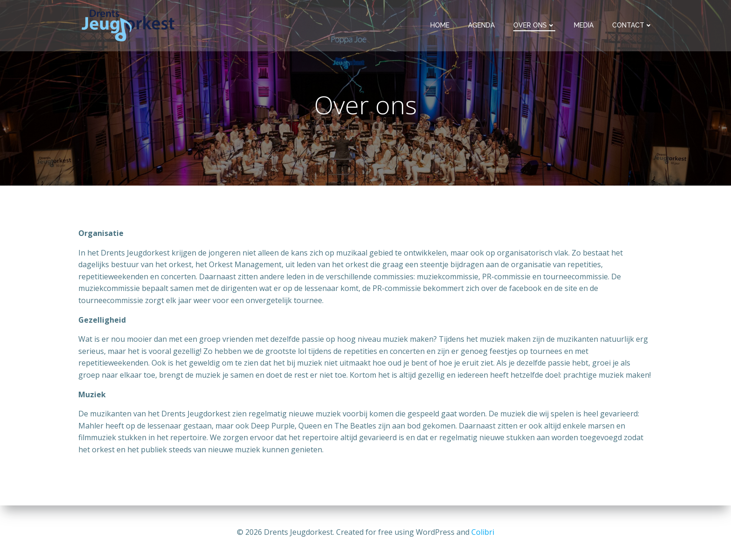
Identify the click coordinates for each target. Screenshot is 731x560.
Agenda (481, 25)
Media (584, 25)
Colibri (483, 532)
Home (440, 25)
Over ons (534, 25)
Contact (632, 25)
